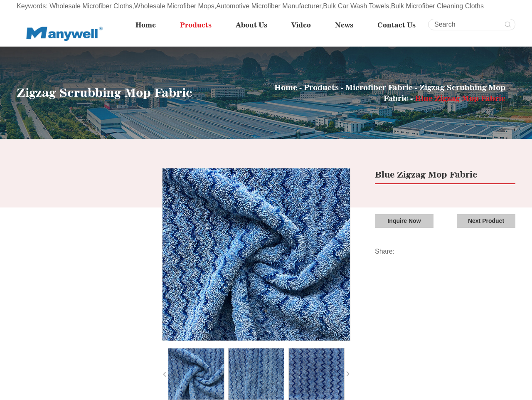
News (344, 25)
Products (196, 25)
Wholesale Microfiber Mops (174, 6)
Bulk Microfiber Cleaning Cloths (437, 6)
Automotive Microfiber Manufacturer (269, 6)
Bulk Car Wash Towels (356, 6)
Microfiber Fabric (379, 87)
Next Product (486, 221)
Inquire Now (404, 221)
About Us (251, 25)
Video (301, 25)
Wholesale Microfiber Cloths (91, 6)
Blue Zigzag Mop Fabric (460, 98)
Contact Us (397, 25)
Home (146, 25)
